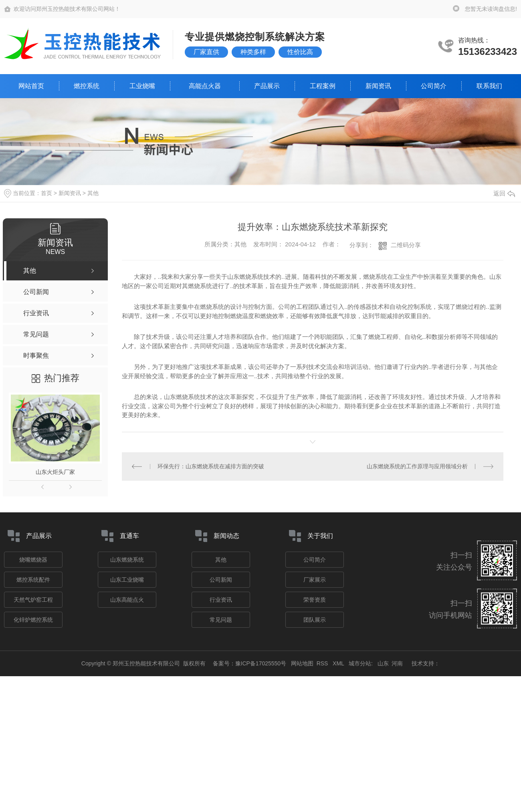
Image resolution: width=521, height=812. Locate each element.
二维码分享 (406, 245)
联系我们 (489, 86)
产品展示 (267, 86)
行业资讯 (221, 600)
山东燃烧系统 (127, 560)
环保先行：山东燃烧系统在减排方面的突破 (211, 466)
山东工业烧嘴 (127, 580)
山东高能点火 (127, 600)
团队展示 (315, 620)
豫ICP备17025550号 (261, 663)
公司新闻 (221, 580)
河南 (397, 663)
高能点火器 (205, 86)
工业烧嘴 (142, 86)
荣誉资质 (315, 600)
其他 (93, 193)
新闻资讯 (378, 86)
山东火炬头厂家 (55, 472)
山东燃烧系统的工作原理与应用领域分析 (417, 466)
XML (339, 663)
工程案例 (323, 86)
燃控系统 (87, 86)
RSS (323, 663)
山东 (383, 663)
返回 (504, 193)
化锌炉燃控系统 (33, 620)
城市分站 (360, 663)
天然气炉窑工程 (33, 600)
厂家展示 (315, 580)
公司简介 (434, 86)
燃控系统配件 (33, 580)
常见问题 (221, 620)
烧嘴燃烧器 (33, 560)
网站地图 (302, 663)
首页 (46, 193)
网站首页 (31, 86)
